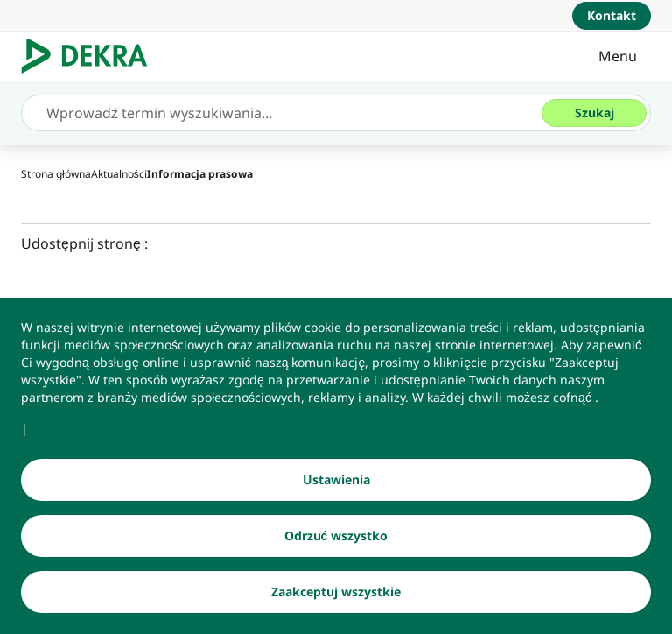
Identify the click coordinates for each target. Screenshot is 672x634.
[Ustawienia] (336, 480)
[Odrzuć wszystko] (336, 536)
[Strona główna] (56, 174)
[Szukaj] (594, 113)
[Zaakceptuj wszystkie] (336, 592)
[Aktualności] (119, 174)
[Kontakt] (612, 16)
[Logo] (91, 56)
